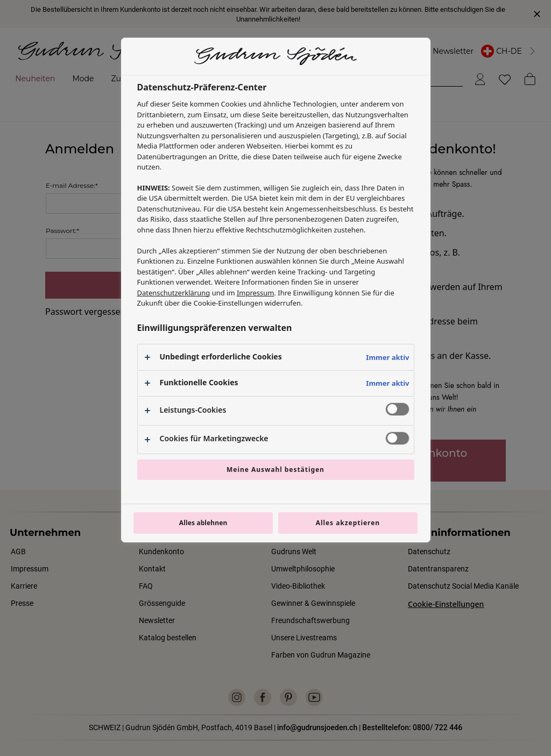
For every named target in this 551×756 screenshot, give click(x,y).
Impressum (256, 293)
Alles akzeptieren (348, 523)
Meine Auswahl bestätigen (275, 469)
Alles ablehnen (203, 523)
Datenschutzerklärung (174, 293)
